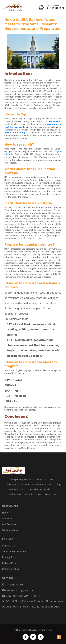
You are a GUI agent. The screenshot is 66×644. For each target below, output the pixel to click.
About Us (7, 519)
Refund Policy (10, 563)
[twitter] (33, 637)
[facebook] (26, 637)
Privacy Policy (10, 557)
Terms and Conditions (14, 552)
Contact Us (8, 546)
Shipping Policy (11, 569)
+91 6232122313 (13, 585)
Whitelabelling (10, 530)
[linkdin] (41, 637)
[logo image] (14, 7)
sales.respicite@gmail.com (18, 590)
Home (5, 513)
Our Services (9, 524)
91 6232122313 (55, 8)
